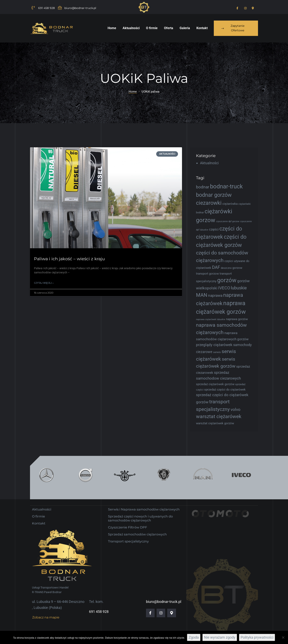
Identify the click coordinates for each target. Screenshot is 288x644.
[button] (236, 28)
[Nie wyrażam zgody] (283, 637)
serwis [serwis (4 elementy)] (217, 352)
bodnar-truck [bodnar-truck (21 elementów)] (226, 186)
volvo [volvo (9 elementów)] (235, 410)
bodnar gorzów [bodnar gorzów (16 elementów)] (214, 195)
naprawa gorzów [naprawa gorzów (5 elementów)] (237, 319)
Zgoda (194, 637)
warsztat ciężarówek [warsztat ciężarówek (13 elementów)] (219, 416)
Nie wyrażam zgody (220, 637)
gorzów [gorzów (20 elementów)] (227, 280)
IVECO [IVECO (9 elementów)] (224, 288)
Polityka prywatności (257, 637)
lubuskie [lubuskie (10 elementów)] (239, 288)
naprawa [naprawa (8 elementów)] (215, 295)
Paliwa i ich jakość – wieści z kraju (69, 259)
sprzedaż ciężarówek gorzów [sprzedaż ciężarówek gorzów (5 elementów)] (215, 384)
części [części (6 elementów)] (214, 229)
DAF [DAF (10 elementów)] (216, 267)
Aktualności (209, 163)
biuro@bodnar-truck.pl (164, 596)
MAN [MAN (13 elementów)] (202, 295)
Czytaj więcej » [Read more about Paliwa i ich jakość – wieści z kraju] (44, 283)
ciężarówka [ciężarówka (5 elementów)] (230, 204)
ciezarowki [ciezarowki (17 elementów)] (209, 203)
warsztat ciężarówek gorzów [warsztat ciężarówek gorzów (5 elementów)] (215, 423)
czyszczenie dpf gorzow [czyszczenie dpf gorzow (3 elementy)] (228, 221)
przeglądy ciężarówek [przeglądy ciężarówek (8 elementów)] (214, 345)
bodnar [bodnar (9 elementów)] (203, 187)
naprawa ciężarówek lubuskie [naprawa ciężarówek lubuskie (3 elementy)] (211, 319)
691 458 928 (99, 606)
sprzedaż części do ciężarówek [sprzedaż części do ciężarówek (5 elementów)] (225, 390)
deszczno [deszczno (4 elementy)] (226, 268)
